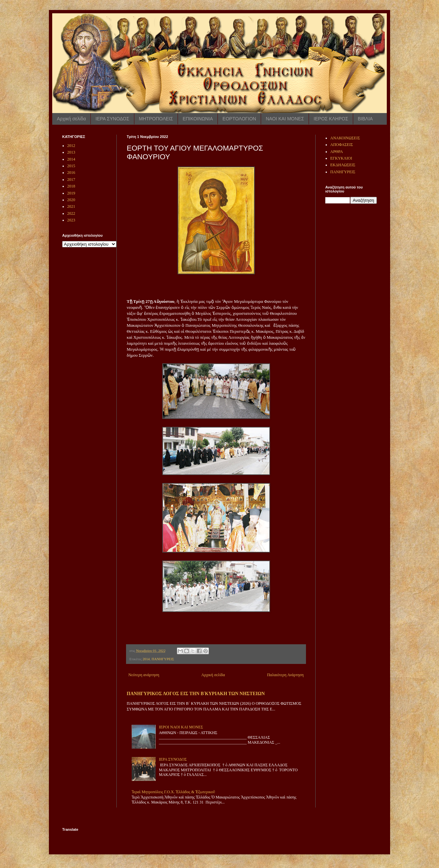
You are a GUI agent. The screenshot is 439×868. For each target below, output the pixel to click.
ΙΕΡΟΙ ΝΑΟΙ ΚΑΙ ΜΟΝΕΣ (181, 727)
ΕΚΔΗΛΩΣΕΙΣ (343, 165)
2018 (71, 186)
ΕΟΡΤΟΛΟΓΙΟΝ (239, 119)
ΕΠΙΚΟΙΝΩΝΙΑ (198, 119)
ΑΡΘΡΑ (337, 152)
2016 (71, 173)
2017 (71, 180)
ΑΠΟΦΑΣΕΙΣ (342, 145)
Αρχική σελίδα (71, 119)
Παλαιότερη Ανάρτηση (285, 675)
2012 (71, 146)
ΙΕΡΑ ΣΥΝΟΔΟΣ (112, 119)
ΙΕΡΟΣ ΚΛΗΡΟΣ (331, 119)
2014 (146, 659)
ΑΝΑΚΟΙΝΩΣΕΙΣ (345, 138)
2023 (71, 220)
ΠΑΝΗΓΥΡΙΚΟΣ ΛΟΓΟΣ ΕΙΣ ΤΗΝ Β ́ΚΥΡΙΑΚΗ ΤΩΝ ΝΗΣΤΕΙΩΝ (196, 693)
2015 (71, 166)
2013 (71, 152)
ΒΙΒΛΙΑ (365, 119)
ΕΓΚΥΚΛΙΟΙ (341, 158)
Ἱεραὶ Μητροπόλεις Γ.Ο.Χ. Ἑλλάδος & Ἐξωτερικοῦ (173, 792)
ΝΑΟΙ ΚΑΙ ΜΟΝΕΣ (285, 119)
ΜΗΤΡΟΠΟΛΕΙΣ (156, 119)
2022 (71, 213)
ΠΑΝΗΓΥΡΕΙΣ (163, 659)
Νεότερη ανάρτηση (144, 675)
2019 (71, 193)
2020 (71, 200)
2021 (71, 206)
